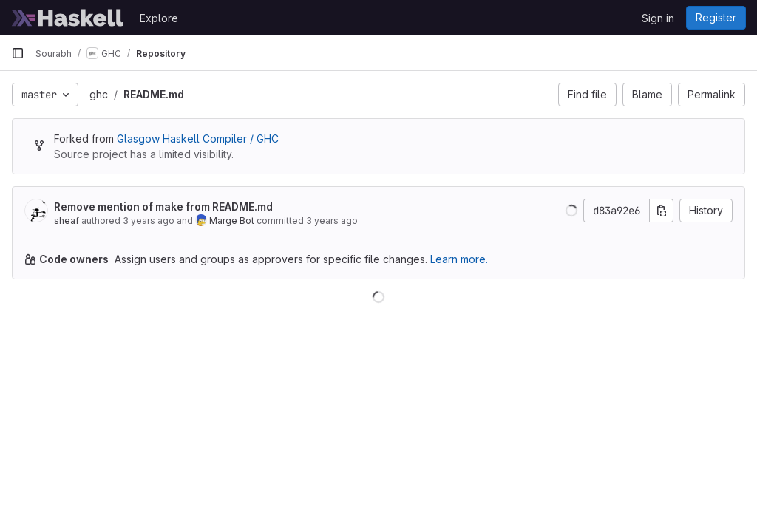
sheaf (67, 221)
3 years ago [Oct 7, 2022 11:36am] (332, 221)
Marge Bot (232, 221)
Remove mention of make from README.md (163, 207)
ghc (99, 94)
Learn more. (459, 259)
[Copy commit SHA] (662, 211)
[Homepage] (68, 18)
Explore (159, 18)
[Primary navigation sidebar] (18, 53)
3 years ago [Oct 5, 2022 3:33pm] (149, 221)
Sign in (658, 18)
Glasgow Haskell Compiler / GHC (198, 139)
